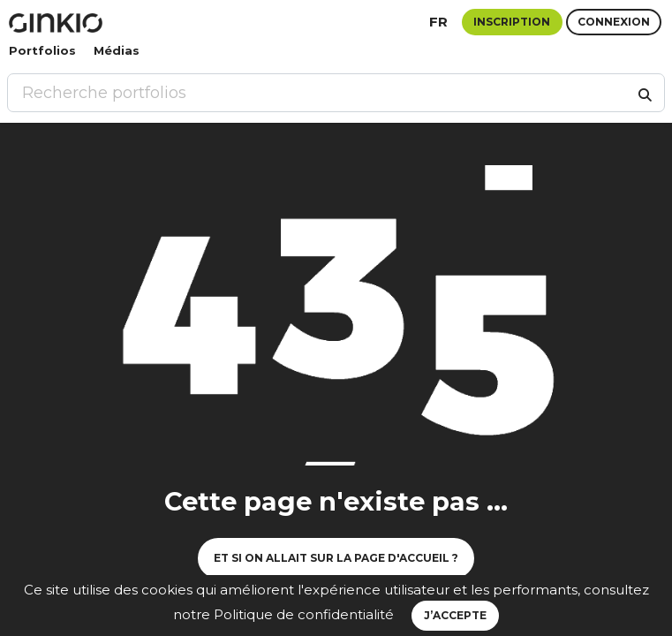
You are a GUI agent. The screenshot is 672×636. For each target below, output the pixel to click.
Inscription (512, 22)
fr (438, 22)
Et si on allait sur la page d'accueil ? (336, 558)
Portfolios (42, 50)
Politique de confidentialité (304, 614)
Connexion (614, 22)
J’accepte (455, 615)
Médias (117, 50)
